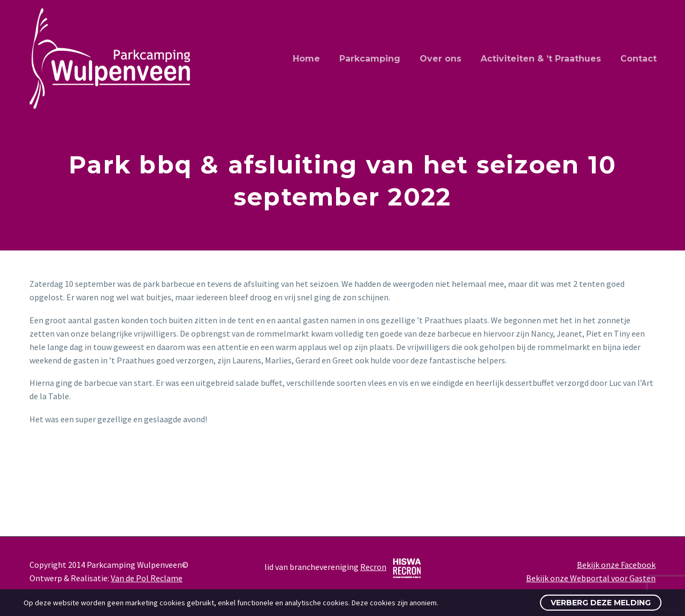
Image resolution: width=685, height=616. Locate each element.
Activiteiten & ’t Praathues (541, 59)
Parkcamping (370, 59)
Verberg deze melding (601, 603)
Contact (638, 59)
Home (306, 59)
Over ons (440, 59)
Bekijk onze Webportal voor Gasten (591, 578)
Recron (373, 567)
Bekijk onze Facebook (616, 565)
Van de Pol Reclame (147, 578)
